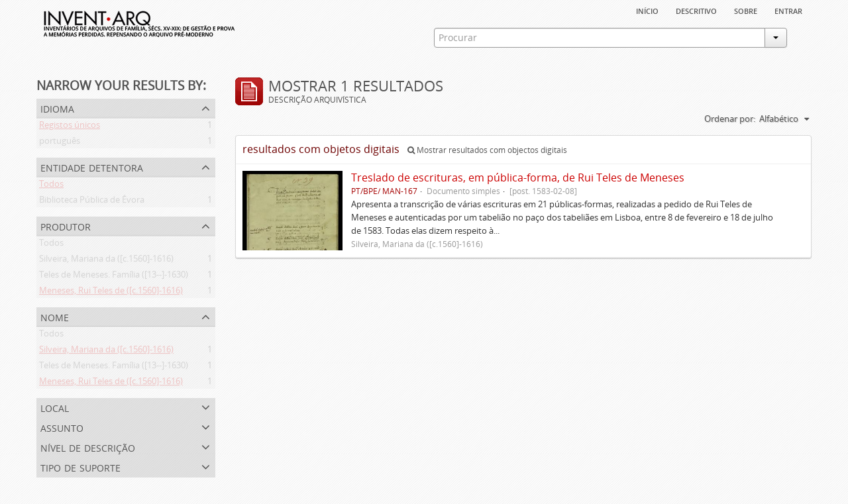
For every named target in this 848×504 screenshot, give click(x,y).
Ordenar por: (730, 119)
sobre (746, 10)
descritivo (696, 10)
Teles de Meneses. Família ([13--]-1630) (114, 277)
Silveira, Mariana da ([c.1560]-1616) (106, 261)
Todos (51, 186)
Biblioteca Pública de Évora (92, 202)
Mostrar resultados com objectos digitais (487, 150)
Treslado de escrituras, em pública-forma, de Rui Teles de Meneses (518, 177)
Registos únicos (70, 127)
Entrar (788, 10)
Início (647, 10)
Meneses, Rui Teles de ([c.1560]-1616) (111, 293)
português (60, 143)
